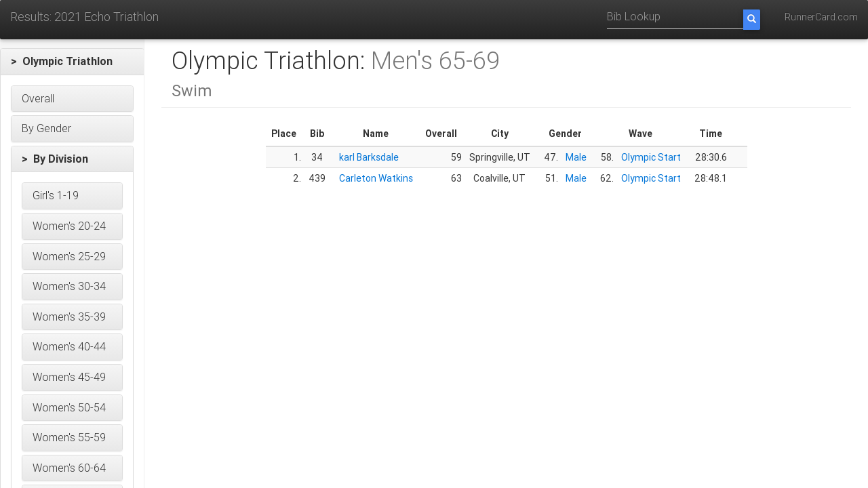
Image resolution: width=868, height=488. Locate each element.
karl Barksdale (369, 157)
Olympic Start (651, 157)
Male (576, 157)
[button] (72, 62)
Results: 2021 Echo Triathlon (84, 17)
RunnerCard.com (821, 17)
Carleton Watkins (376, 178)
